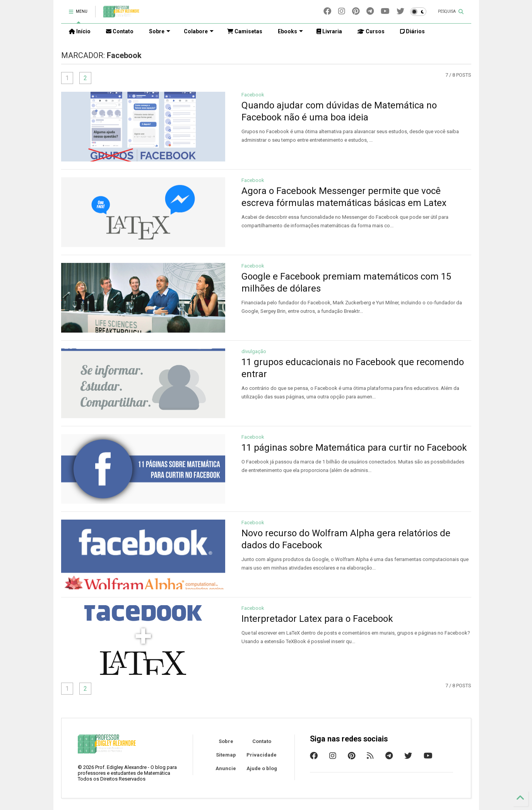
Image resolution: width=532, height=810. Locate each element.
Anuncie (226, 768)
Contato (262, 741)
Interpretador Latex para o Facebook (317, 619)
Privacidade (262, 755)
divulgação (254, 351)
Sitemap (226, 755)
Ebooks (290, 31)
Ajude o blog (262, 768)
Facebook (253, 95)
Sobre (226, 741)
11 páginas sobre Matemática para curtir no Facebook (354, 448)
